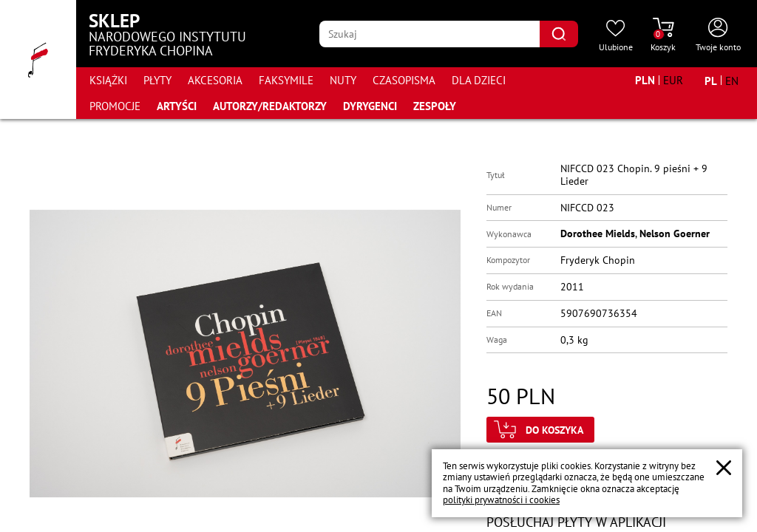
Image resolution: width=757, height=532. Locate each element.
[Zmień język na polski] (711, 81)
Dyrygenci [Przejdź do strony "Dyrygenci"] (370, 106)
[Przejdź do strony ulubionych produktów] (616, 35)
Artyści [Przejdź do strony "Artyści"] (177, 106)
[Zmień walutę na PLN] (645, 80)
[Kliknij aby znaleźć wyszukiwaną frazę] (559, 34)
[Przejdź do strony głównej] (38, 59)
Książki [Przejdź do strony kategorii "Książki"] (108, 80)
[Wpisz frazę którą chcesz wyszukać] (430, 34)
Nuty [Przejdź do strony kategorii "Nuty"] (343, 80)
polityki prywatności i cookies (501, 500)
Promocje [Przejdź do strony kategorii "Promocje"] (115, 106)
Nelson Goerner (675, 233)
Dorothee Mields (598, 233)
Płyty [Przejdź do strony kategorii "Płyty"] (157, 80)
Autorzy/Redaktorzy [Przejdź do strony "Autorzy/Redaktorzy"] (270, 106)
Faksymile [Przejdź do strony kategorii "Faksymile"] (286, 80)
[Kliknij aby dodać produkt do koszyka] (540, 430)
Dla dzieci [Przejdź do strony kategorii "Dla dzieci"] (479, 80)
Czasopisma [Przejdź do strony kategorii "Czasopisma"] (404, 80)
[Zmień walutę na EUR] (673, 80)
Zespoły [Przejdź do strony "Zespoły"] (435, 106)
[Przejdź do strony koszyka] (663, 35)
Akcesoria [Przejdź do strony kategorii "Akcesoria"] (215, 80)
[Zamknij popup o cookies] (724, 468)
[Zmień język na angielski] (732, 81)
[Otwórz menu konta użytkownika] (718, 35)
